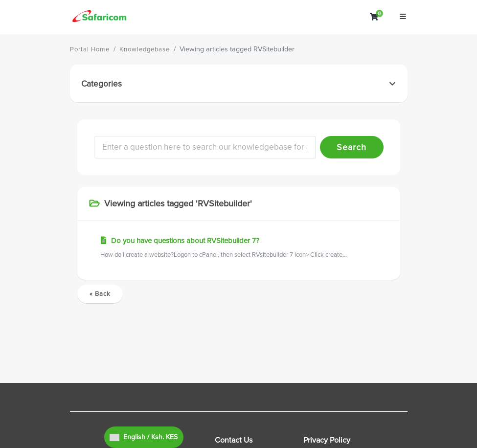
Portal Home (90, 49)
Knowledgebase (145, 49)
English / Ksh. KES (144, 437)
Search (352, 147)
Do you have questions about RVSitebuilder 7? (239, 248)
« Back (100, 294)
